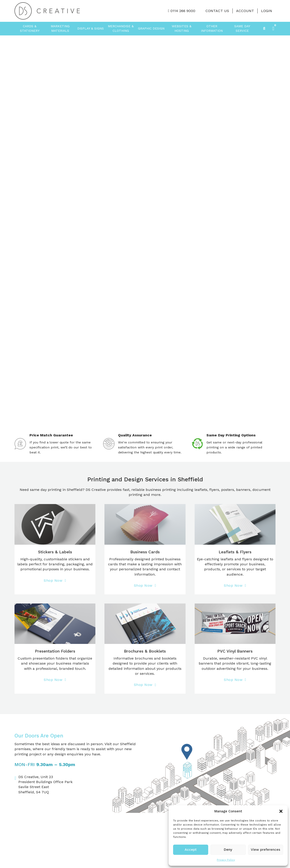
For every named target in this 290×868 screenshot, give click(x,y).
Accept (191, 850)
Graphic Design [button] (151, 28)
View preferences (266, 850)
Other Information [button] (212, 28)
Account (245, 11)
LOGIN (267, 11)
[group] (145, 231)
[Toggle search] (264, 29)
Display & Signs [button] (91, 28)
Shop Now (55, 580)
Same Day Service (242, 28)
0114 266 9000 (183, 11)
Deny (228, 850)
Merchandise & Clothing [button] (121, 28)
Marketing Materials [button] (60, 28)
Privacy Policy (226, 860)
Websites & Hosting (182, 28)
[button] (281, 811)
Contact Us (217, 11)
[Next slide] (284, 231)
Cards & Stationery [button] (30, 28)
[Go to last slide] (6, 231)
